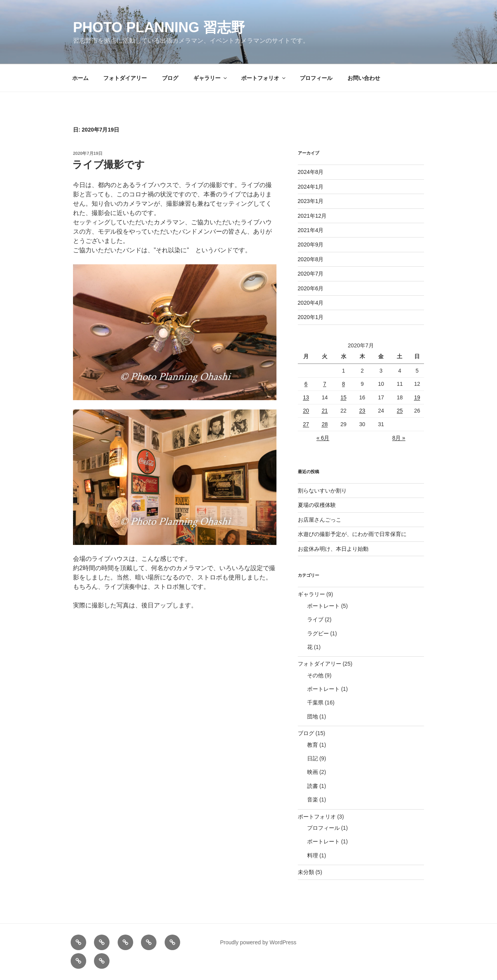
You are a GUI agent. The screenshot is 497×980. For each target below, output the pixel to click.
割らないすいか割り (322, 491)
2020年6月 (311, 288)
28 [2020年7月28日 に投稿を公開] (325, 424)
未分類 (306, 872)
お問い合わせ (364, 78)
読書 (313, 786)
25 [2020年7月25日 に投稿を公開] (400, 411)
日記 (313, 758)
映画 (313, 772)
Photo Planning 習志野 (159, 27)
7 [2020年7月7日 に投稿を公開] (325, 384)
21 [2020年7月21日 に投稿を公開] (325, 411)
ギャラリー (211, 78)
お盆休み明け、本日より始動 (333, 549)
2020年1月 (311, 317)
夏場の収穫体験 (317, 505)
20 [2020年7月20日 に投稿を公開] (306, 411)
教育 (313, 745)
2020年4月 (311, 303)
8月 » (399, 438)
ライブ (315, 619)
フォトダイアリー (125, 78)
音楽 (313, 800)
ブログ (170, 78)
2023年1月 (311, 201)
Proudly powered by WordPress (258, 942)
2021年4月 (311, 230)
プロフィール (316, 78)
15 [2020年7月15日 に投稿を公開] (344, 397)
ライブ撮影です (109, 165)
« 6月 (323, 438)
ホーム (80, 78)
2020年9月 (311, 245)
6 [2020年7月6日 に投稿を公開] (306, 384)
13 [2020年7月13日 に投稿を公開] (306, 397)
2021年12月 (312, 216)
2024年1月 (311, 187)
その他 (315, 675)
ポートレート (323, 606)
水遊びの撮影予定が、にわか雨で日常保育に (352, 534)
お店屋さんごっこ (320, 520)
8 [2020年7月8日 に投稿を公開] (344, 384)
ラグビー (318, 633)
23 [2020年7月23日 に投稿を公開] (362, 411)
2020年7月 (311, 274)
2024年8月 (311, 172)
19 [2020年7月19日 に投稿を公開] (417, 397)
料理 (313, 855)
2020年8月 (311, 259)
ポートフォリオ (264, 78)
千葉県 (315, 702)
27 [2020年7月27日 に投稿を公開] (306, 424)
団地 (313, 716)
